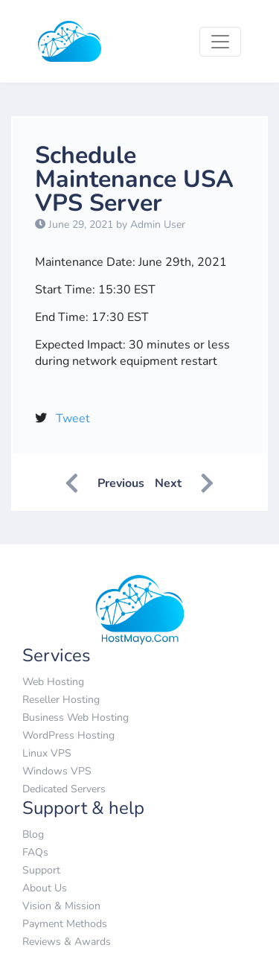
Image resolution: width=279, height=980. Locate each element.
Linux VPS (47, 753)
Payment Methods (65, 924)
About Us (45, 888)
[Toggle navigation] (220, 42)
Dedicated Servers (64, 789)
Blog (33, 834)
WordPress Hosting (68, 735)
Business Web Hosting (76, 717)
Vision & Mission (61, 906)
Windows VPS (57, 771)
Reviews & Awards (67, 942)
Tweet (73, 419)
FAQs (35, 852)
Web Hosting (53, 682)
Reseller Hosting (61, 700)
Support (41, 870)
